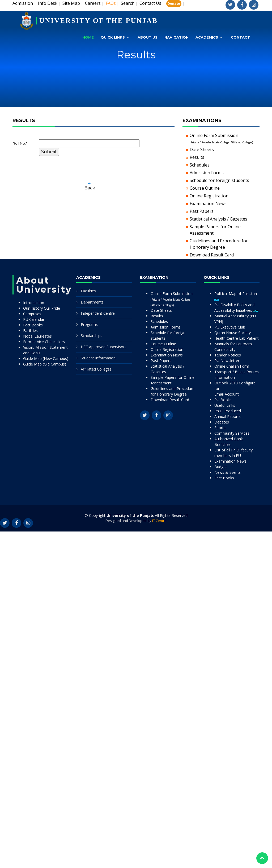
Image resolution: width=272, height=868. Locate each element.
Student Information (98, 358)
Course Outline (205, 188)
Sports (220, 428)
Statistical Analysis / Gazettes (218, 219)
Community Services (232, 433)
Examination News (208, 203)
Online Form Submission (172, 299)
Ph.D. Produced (228, 411)
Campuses (32, 314)
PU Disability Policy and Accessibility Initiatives (236, 308)
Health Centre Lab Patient (237, 338)
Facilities (30, 331)
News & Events (228, 472)
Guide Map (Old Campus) (45, 364)
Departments (92, 302)
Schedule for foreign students (219, 180)
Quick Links (113, 37)
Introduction (34, 303)
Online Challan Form (232, 366)
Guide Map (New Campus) (46, 358)
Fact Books (33, 325)
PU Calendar (34, 319)
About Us (148, 37)
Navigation (177, 37)
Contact (240, 37)
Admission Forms (207, 173)
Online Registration (209, 196)
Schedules (200, 165)
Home (88, 37)
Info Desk (48, 3)
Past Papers (202, 211)
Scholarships (92, 336)
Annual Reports (228, 416)
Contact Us (150, 3)
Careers (93, 3)
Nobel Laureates (37, 336)
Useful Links (225, 405)
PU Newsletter (227, 361)
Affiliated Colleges (96, 369)
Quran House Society (233, 333)
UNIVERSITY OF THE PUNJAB (99, 21)
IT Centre (159, 521)
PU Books (223, 400)
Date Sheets (202, 149)
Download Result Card (212, 255)
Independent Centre (98, 313)
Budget (221, 467)
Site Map (71, 3)
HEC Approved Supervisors (104, 347)
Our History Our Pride (42, 308)
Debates (222, 422)
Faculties (88, 291)
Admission (23, 3)
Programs (89, 324)
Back (90, 188)
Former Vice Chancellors (44, 342)
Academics (207, 37)
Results (197, 157)
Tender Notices (228, 355)
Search (128, 3)
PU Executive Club (230, 327)
